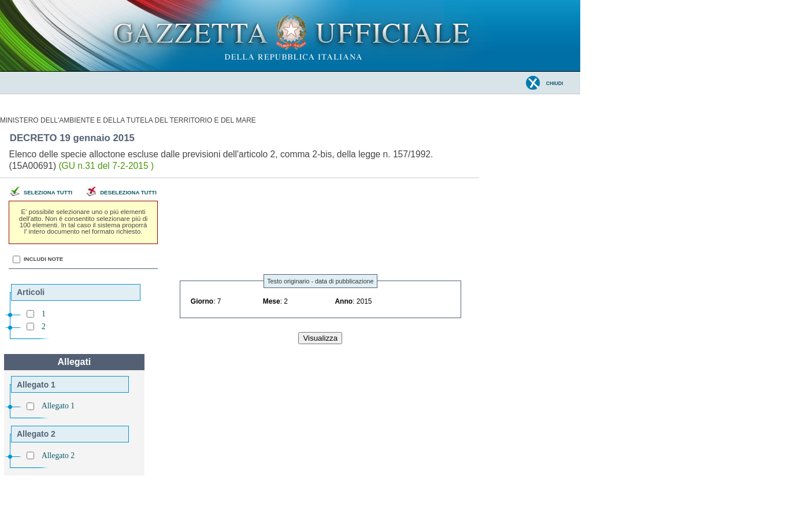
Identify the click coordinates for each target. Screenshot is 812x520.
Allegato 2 (58, 456)
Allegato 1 (58, 406)
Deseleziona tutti (128, 192)
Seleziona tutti (48, 192)
